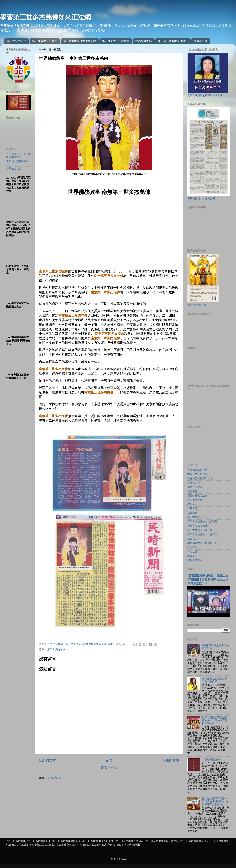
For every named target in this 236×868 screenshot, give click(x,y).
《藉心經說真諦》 (212, 760)
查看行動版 (109, 768)
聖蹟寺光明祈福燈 (197, 305)
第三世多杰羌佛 (16, 41)
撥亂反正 (192, 504)
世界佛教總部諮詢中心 (200, 478)
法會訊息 (192, 513)
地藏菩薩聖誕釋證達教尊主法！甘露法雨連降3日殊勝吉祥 (215, 721)
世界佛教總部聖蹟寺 (199, 474)
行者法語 (192, 552)
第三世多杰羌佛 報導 (45, 41)
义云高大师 (194, 483)
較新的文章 (47, 760)
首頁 (109, 760)
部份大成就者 (195, 560)
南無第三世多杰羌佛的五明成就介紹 (215, 680)
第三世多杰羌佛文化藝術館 (80, 41)
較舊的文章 (171, 760)
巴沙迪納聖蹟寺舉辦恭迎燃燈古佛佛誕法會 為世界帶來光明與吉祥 (215, 802)
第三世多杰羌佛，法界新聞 (202, 534)
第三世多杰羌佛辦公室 (116, 41)
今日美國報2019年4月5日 (201, 199)
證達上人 (192, 556)
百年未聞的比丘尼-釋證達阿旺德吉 (18, 156)
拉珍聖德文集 (195, 500)
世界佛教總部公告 (197, 470)
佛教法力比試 (14, 169)
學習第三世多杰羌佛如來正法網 (45, 17)
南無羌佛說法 (195, 487)
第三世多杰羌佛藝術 (199, 526)
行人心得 (192, 547)
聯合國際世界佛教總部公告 (202, 543)
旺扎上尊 (192, 509)
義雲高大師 (201, 41)
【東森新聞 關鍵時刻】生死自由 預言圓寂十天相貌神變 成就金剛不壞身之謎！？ (208, 580)
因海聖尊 (192, 491)
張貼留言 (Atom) (55, 778)
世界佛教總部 (144, 41)
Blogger (124, 859)
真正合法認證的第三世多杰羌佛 (205, 96)
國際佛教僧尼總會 (197, 496)
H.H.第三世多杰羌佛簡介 (173, 41)
